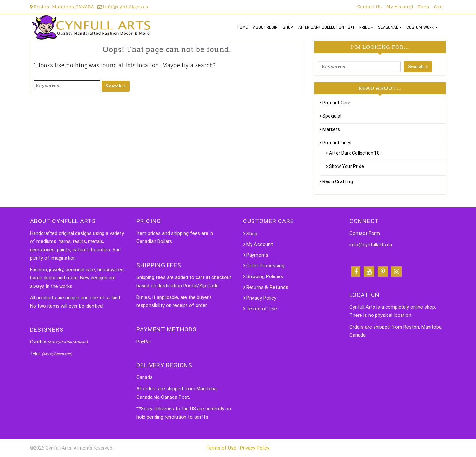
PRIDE (365, 27)
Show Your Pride (347, 166)
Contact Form (365, 233)
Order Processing (265, 266)
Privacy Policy (261, 298)
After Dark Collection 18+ (356, 153)
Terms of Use (262, 309)
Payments (258, 255)
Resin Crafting (338, 181)
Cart (438, 7)
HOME (243, 27)
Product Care (336, 103)
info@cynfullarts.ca (123, 7)
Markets (331, 129)
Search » (116, 86)
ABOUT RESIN (265, 27)
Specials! (332, 116)
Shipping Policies (265, 276)
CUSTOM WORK (420, 27)
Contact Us (369, 7)
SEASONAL (388, 27)
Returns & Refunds (267, 287)
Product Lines (337, 143)
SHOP (288, 27)
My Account (400, 7)
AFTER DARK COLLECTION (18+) (326, 27)
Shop (423, 7)
